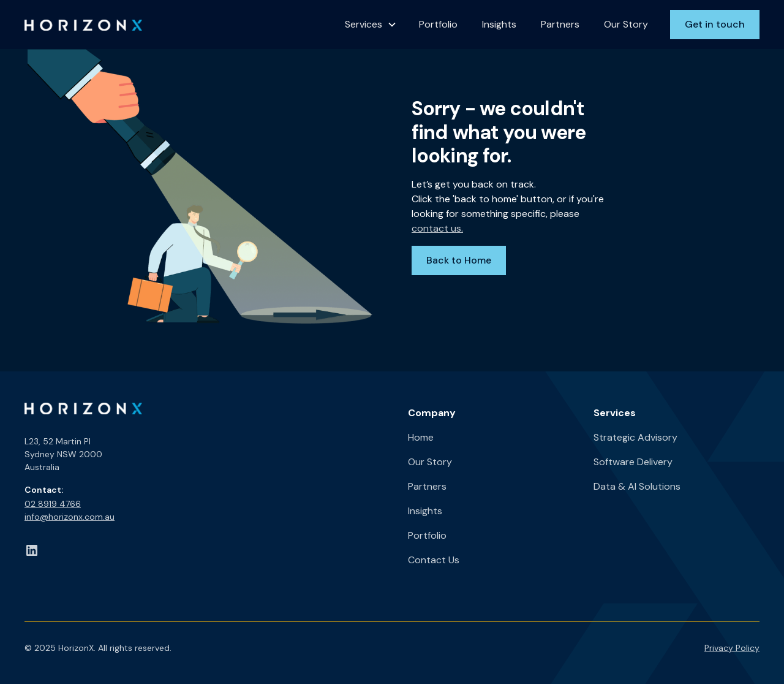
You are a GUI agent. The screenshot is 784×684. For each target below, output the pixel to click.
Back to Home (459, 260)
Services (364, 24)
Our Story (626, 24)
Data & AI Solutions (637, 486)
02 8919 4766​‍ (53, 504)
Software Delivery (633, 462)
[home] (83, 25)
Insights (499, 24)
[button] (371, 25)
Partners (560, 24)
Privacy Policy (732, 648)
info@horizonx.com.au (70, 517)
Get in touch (715, 24)
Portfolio (438, 24)
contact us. (437, 228)
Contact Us (434, 560)
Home (421, 437)
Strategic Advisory (635, 437)
